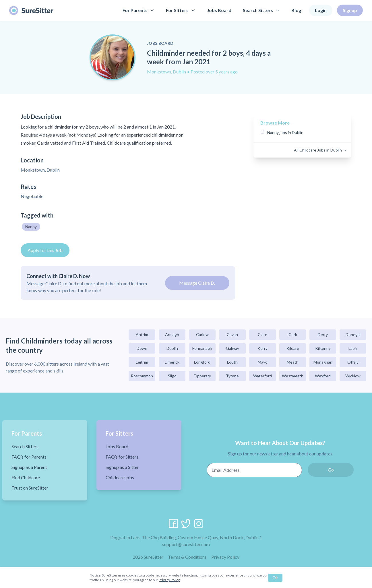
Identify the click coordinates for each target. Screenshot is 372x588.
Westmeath (293, 376)
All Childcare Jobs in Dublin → (320, 150)
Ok (275, 578)
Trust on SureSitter (30, 488)
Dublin (172, 348)
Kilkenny (323, 348)
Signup (350, 10)
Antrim (142, 334)
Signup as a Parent (29, 467)
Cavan (232, 334)
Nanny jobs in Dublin (285, 132)
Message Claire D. (197, 283)
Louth (232, 362)
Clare (262, 334)
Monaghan (323, 362)
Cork (293, 334)
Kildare (293, 348)
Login (321, 10)
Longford (202, 362)
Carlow (202, 334)
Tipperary (202, 376)
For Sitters (181, 10)
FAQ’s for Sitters (122, 457)
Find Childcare (26, 477)
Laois (353, 348)
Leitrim (142, 362)
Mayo (263, 362)
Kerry (262, 348)
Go (331, 470)
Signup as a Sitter (122, 467)
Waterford (262, 376)
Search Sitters (261, 10)
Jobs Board (219, 10)
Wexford (323, 376)
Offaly (353, 362)
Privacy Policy (225, 557)
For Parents (138, 10)
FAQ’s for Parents (29, 457)
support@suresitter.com (186, 544)
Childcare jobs (120, 477)
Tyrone (232, 376)
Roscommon (142, 376)
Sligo (172, 376)
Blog (296, 10)
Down (142, 348)
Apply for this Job (45, 250)
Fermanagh (202, 348)
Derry (323, 334)
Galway (232, 348)
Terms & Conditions (187, 557)
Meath (293, 362)
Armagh (172, 334)
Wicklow (353, 376)
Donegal (353, 334)
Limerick (172, 362)
